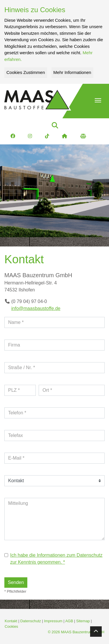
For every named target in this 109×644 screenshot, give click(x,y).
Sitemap (83, 621)
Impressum (53, 621)
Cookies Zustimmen (26, 72)
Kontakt (11, 621)
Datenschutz (31, 621)
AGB (69, 621)
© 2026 (76, 632)
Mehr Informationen (72, 72)
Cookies (11, 626)
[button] (98, 100)
